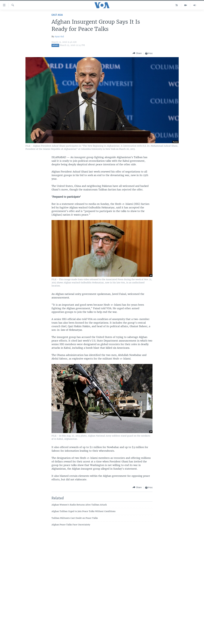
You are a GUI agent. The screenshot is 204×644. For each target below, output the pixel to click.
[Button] (137, 53)
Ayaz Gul (59, 37)
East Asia (57, 15)
